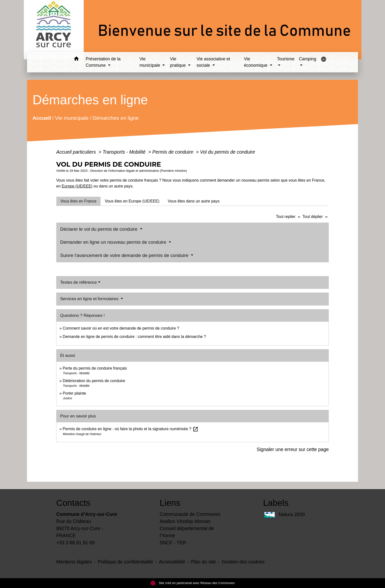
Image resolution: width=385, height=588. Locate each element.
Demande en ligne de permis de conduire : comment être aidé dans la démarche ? (134, 337)
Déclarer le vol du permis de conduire (99, 229)
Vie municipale (72, 118)
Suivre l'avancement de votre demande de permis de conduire (125, 255)
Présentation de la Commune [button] (103, 62)
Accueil (42, 118)
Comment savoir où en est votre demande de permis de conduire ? (121, 328)
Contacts (73, 503)
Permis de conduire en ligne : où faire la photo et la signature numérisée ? (130, 429)
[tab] (78, 201)
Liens (170, 503)
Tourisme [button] (286, 59)
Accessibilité (172, 562)
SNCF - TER (173, 543)
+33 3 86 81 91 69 (76, 543)
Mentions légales (74, 562)
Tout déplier (316, 217)
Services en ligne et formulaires (90, 299)
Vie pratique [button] (179, 62)
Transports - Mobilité (125, 152)
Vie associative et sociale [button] (213, 62)
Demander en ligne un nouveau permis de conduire (114, 242)
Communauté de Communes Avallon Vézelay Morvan (190, 518)
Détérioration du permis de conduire (94, 381)
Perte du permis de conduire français (95, 368)
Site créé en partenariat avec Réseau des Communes (193, 583)
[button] (76, 60)
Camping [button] (307, 59)
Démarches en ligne (116, 118)
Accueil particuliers (77, 152)
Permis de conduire (173, 152)
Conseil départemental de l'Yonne (187, 532)
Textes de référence (78, 282)
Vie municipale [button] (150, 62)
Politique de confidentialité (125, 562)
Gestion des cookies (243, 562)
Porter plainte (74, 393)
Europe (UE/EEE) (77, 186)
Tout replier (289, 217)
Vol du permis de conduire (228, 152)
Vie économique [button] (256, 62)
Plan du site (203, 562)
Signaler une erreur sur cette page (293, 449)
